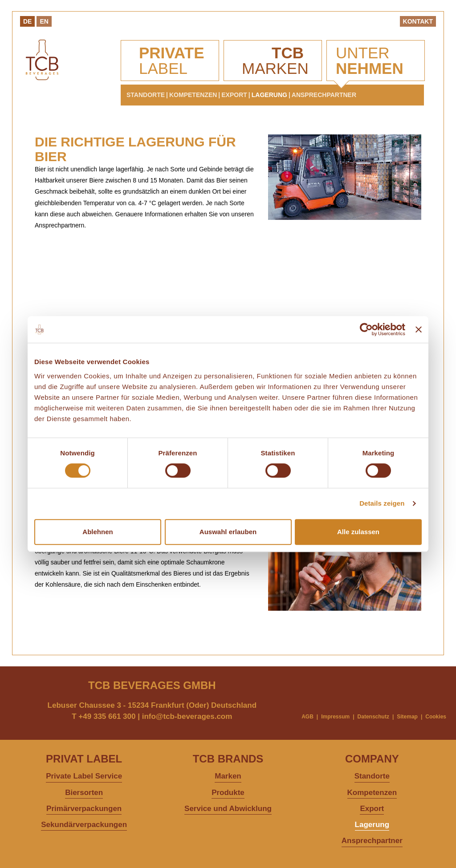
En (44, 21)
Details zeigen (382, 503)
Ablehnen (98, 532)
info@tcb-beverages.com (187, 716)
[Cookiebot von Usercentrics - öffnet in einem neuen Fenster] (366, 329)
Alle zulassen (358, 532)
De (27, 21)
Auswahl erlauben (228, 532)
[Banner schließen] (419, 329)
